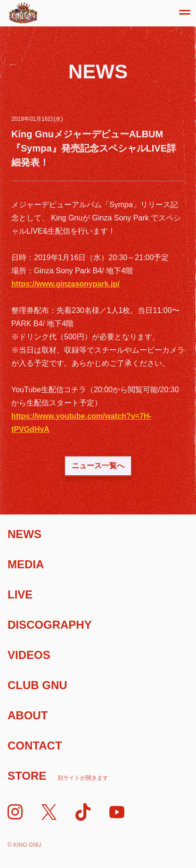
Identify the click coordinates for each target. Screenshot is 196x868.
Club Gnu (37, 685)
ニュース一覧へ (98, 466)
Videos (29, 655)
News (24, 534)
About (28, 715)
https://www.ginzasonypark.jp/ (65, 284)
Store (58, 776)
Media (26, 564)
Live (20, 594)
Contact (35, 746)
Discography (50, 625)
